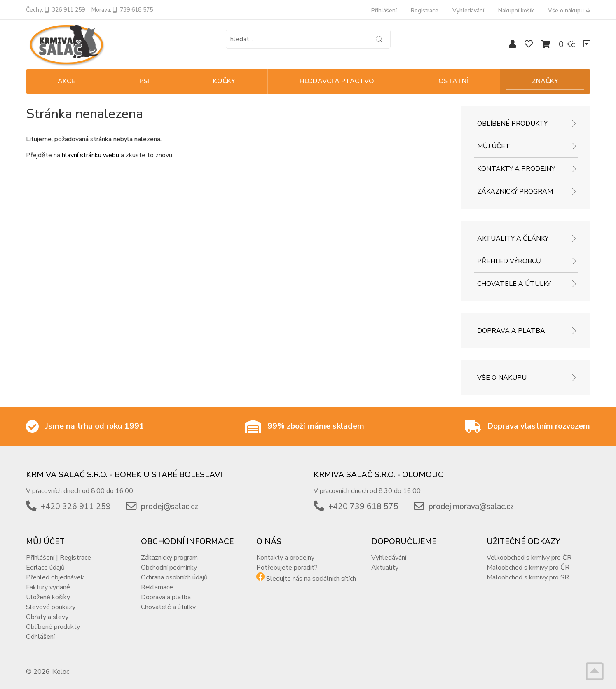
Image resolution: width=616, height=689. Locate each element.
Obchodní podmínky (169, 568)
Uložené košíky (48, 597)
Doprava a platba (511, 331)
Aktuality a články (513, 238)
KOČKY (224, 81)
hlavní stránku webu (90, 155)
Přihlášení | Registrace (59, 558)
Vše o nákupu (569, 11)
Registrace (425, 11)
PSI (144, 81)
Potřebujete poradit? (287, 568)
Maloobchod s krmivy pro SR (528, 577)
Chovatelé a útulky (514, 284)
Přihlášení (384, 11)
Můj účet (494, 146)
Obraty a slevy (47, 617)
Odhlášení (40, 637)
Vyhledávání (468, 11)
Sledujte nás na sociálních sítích (311, 579)
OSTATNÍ (453, 81)
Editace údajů (45, 568)
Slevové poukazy (51, 607)
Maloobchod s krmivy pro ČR (528, 568)
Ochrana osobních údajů (174, 577)
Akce (66, 81)
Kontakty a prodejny (516, 169)
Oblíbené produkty (512, 124)
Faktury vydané (48, 587)
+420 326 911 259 (76, 507)
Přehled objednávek (55, 577)
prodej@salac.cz (170, 507)
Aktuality (385, 568)
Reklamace (157, 587)
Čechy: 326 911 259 (55, 10)
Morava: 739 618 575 (122, 10)
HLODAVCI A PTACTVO (337, 81)
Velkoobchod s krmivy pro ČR (529, 558)
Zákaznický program (515, 192)
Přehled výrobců (509, 261)
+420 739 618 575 (363, 507)
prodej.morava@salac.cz (471, 507)
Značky (545, 81)
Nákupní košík (516, 11)
